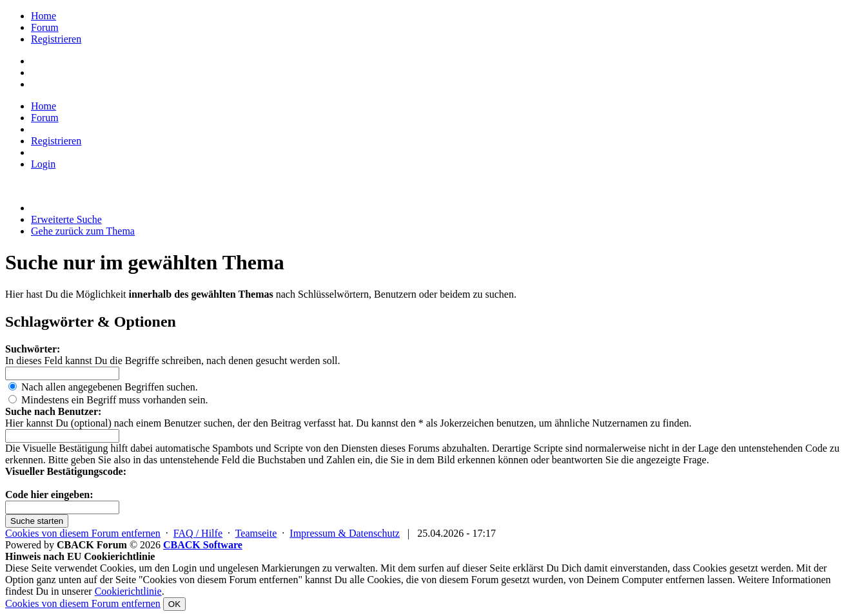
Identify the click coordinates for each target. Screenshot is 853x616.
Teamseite (256, 533)
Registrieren (56, 39)
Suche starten (37, 521)
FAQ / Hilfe (198, 533)
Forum (45, 27)
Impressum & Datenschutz (345, 533)
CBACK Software (203, 545)
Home (44, 16)
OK (174, 604)
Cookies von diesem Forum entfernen (83, 533)
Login (43, 164)
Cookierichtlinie (128, 591)
